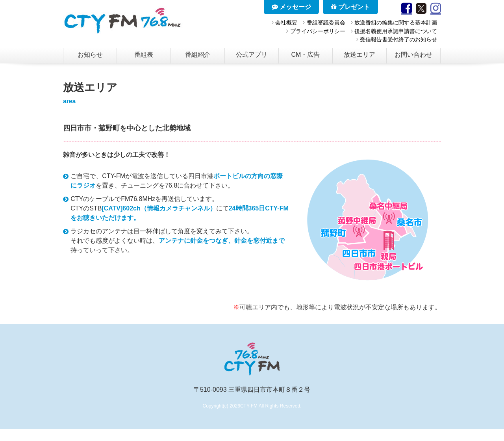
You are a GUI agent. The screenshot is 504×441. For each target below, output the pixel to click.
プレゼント (350, 7)
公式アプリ (252, 55)
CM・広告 (306, 55)
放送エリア (359, 55)
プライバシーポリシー (318, 31)
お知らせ (90, 55)
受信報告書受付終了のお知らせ (398, 39)
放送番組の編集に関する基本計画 (396, 22)
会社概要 (286, 22)
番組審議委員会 (326, 22)
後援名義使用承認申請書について (396, 31)
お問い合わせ (413, 55)
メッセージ (291, 7)
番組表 (144, 55)
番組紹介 (198, 55)
